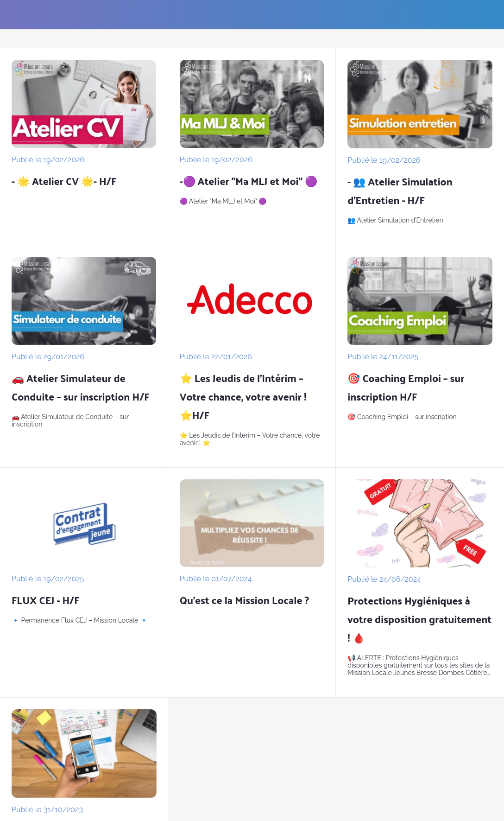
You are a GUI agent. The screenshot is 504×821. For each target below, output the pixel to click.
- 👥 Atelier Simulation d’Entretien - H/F (400, 191)
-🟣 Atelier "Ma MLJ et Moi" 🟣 (249, 181)
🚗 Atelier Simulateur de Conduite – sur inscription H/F (81, 387)
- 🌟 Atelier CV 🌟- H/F (64, 181)
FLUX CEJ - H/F (46, 600)
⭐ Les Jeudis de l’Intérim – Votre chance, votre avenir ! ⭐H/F (243, 396)
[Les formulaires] (480, 15)
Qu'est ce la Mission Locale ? (245, 600)
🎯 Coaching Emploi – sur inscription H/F (406, 387)
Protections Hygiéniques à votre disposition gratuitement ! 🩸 (419, 619)
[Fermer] (15, 15)
